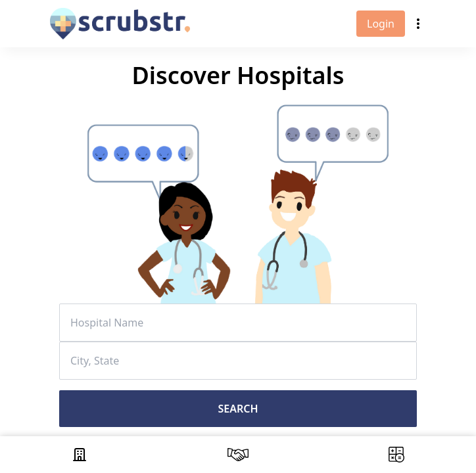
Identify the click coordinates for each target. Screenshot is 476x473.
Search (238, 409)
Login (381, 24)
